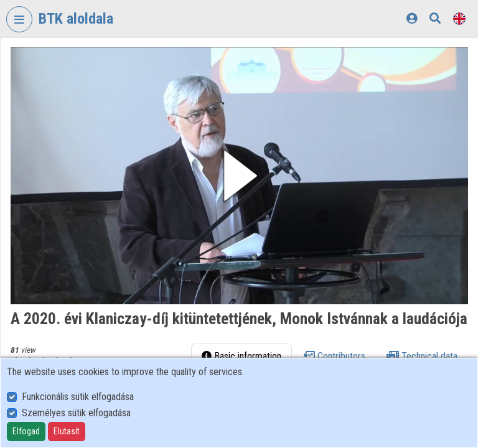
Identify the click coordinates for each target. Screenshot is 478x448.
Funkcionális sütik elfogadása (78, 397)
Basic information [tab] (241, 356)
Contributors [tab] (334, 356)
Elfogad (26, 431)
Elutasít (67, 431)
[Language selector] (459, 18)
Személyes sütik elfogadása (76, 413)
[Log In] (412, 18)
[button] (239, 176)
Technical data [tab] (422, 356)
